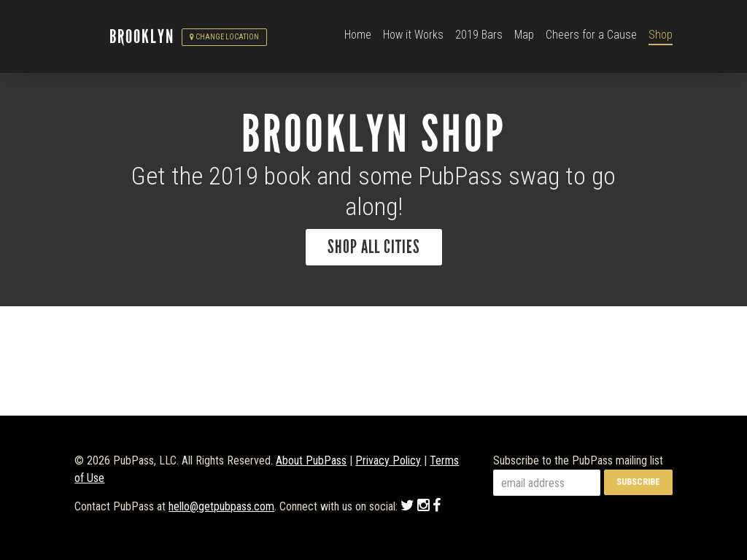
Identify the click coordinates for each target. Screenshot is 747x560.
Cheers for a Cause (591, 35)
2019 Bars (479, 35)
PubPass (92, 37)
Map (524, 35)
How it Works (413, 35)
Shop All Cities (374, 247)
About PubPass (311, 460)
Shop (661, 35)
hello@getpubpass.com (221, 506)
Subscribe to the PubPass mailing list (578, 460)
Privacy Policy (388, 460)
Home (358, 35)
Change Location (224, 37)
